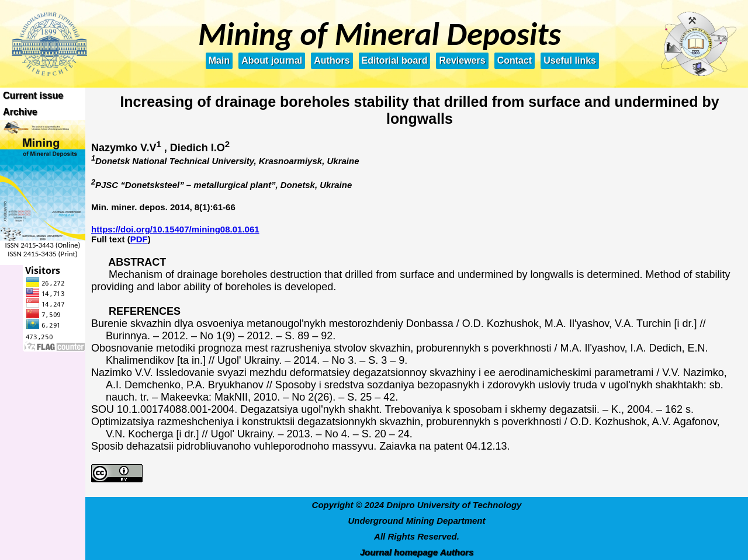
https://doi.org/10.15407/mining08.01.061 (175, 229)
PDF (139, 239)
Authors (332, 60)
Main (219, 60)
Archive (20, 112)
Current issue (33, 95)
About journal (272, 60)
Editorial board (395, 60)
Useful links (570, 60)
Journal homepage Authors (417, 552)
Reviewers (462, 60)
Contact (515, 60)
